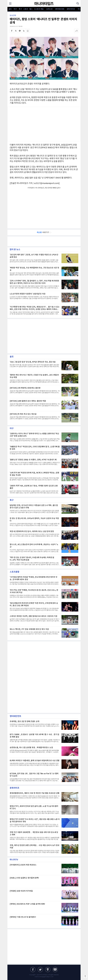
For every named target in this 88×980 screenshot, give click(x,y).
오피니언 (49, 9)
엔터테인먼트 (60, 9)
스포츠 (26, 9)
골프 (10, 9)
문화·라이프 (71, 9)
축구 (20, 9)
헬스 (31, 9)
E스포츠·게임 (39, 9)
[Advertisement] (44, 124)
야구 (15, 9)
